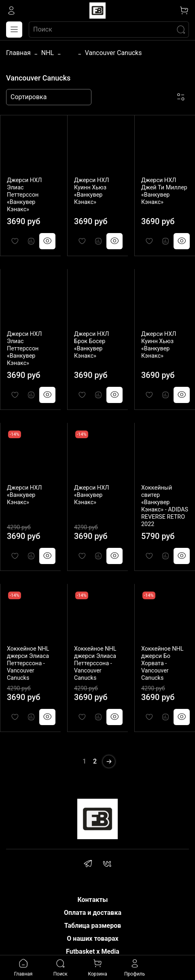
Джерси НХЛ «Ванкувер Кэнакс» (24, 495)
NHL (48, 53)
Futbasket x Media (93, 951)
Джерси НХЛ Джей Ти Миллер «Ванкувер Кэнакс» (164, 191)
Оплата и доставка (93, 913)
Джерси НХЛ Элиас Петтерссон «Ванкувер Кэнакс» (24, 195)
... (69, 53)
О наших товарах (92, 939)
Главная (18, 53)
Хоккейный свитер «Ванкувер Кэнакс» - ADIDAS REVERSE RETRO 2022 (165, 506)
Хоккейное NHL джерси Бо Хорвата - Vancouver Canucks (162, 663)
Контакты (92, 900)
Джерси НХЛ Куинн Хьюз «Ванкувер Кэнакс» (92, 191)
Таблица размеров (93, 926)
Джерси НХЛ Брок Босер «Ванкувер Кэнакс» (92, 345)
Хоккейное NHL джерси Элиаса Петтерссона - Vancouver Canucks (28, 663)
